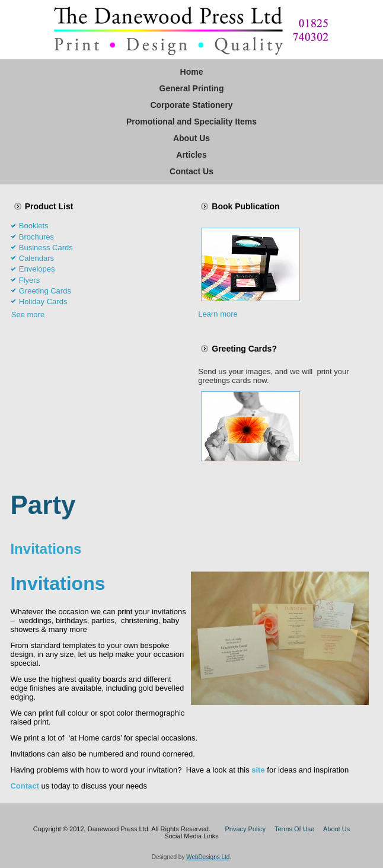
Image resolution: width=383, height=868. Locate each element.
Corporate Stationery (191, 105)
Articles (191, 155)
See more (28, 315)
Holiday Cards (43, 301)
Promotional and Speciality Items (191, 122)
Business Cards (46, 248)
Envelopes (37, 269)
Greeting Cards (45, 291)
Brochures (36, 237)
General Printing (192, 88)
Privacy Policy (245, 829)
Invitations (46, 549)
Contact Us (191, 171)
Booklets (34, 226)
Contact (24, 786)
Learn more (218, 314)
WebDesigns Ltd (208, 857)
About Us (191, 138)
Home (192, 72)
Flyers (29, 280)
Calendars (36, 258)
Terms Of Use (294, 829)
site (258, 770)
